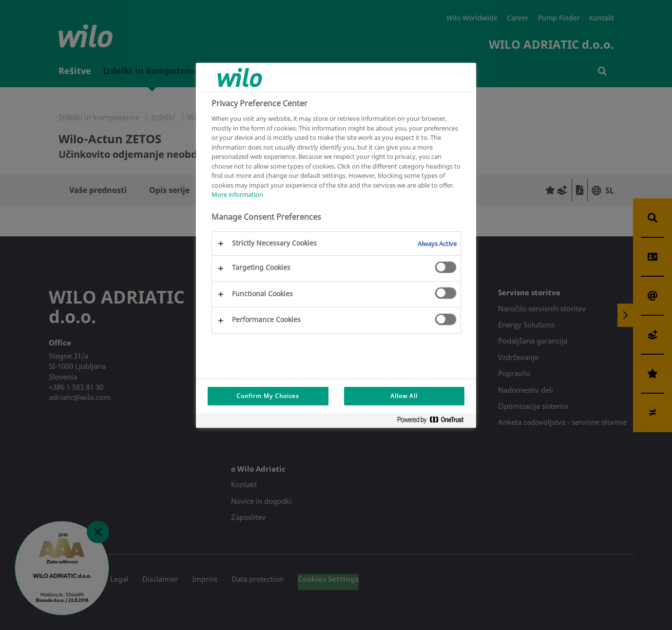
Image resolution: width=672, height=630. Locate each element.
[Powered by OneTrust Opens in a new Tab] (434, 422)
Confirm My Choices (268, 396)
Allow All (404, 396)
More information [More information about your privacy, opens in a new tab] (237, 194)
